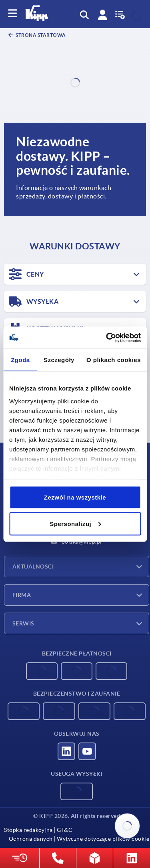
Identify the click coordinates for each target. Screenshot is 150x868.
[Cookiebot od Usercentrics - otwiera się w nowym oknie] (107, 338)
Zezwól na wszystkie (75, 497)
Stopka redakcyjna (28, 830)
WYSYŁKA (34, 301)
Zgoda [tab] (20, 360)
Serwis (23, 623)
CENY (26, 274)
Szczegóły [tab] (59, 360)
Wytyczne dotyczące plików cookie (103, 839)
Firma (22, 595)
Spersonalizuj (75, 523)
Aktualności (33, 567)
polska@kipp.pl (77, 542)
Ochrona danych (31, 839)
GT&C (65, 830)
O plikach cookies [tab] (114, 360)
